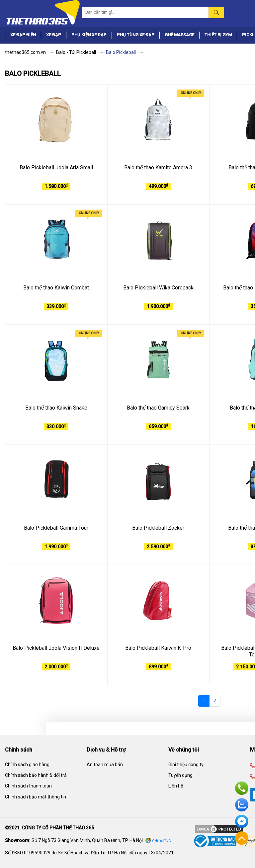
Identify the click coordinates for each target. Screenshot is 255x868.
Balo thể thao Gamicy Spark (158, 408)
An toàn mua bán (105, 765)
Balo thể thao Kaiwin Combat (56, 288)
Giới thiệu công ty (186, 765)
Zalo (242, 805)
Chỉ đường (162, 841)
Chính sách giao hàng (27, 765)
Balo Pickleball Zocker (158, 528)
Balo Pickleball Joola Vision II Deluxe (56, 648)
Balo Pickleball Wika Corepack (158, 288)
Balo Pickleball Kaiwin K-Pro (158, 648)
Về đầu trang (242, 838)
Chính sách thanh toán (28, 786)
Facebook (242, 821)
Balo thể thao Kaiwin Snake (56, 408)
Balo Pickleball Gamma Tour (56, 528)
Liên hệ (176, 786)
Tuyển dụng (180, 775)
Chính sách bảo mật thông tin (36, 797)
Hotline (242, 788)
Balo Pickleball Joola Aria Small (56, 168)
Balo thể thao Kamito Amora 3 (158, 168)
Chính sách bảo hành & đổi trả (36, 775)
